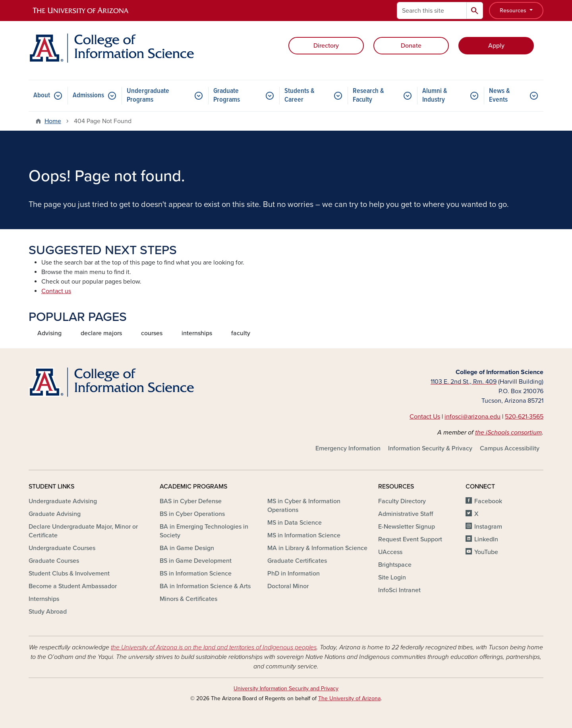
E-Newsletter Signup (407, 527)
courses (152, 333)
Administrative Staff (406, 514)
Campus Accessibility (510, 448)
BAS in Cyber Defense (191, 501)
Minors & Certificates (188, 599)
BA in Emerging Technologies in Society (204, 531)
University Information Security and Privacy (286, 688)
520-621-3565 (524, 417)
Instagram (488, 527)
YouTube (486, 552)
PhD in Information (294, 574)
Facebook (488, 501)
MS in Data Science (295, 523)
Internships (44, 599)
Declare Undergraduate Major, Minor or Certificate (83, 531)
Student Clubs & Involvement (69, 574)
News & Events (500, 96)
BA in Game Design (187, 548)
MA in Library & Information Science (317, 548)
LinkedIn (486, 539)
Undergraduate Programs (148, 96)
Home (53, 121)
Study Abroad (48, 612)
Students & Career (300, 96)
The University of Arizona (349, 698)
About (42, 96)
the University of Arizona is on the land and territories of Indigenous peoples (214, 647)
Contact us (56, 291)
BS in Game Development (196, 561)
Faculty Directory (402, 501)
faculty (241, 333)
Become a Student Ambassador (73, 586)
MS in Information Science (304, 535)
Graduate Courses (54, 561)
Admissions (88, 96)
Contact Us (425, 417)
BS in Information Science (196, 574)
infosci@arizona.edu (472, 417)
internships (197, 333)
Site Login (392, 577)
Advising (49, 333)
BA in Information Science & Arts (205, 586)
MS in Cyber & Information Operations (304, 506)
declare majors (101, 333)
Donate (411, 46)
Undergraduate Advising (63, 501)
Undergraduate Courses (62, 548)
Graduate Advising (55, 514)
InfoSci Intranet (399, 590)
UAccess (390, 552)
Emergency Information (348, 448)
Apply (496, 46)
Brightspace (395, 565)
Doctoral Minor (288, 586)
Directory (326, 46)
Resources (514, 11)
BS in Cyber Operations (192, 514)
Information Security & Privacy (430, 448)
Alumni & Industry (435, 96)
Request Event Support (410, 539)
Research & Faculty (368, 96)
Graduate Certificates (297, 561)
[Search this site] (432, 11)
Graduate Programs (227, 96)
